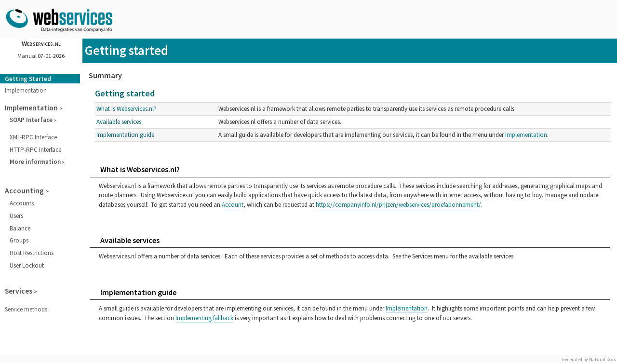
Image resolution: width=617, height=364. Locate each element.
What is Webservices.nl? (127, 109)
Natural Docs (603, 359)
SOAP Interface (31, 120)
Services (19, 291)
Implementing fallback (204, 318)
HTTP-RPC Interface (35, 150)
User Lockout (27, 265)
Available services (119, 122)
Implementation (26, 90)
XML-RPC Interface (33, 137)
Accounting (24, 191)
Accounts (22, 203)
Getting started (125, 93)
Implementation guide (125, 135)
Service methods (26, 309)
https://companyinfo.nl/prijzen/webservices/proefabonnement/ (398, 205)
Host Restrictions (32, 253)
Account (233, 205)
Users (16, 216)
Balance (20, 228)
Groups (19, 240)
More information (35, 162)
